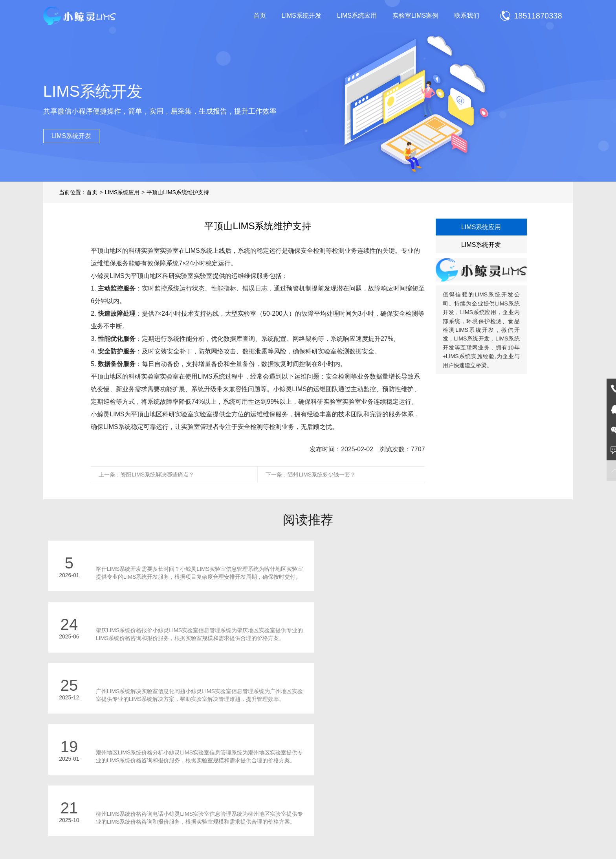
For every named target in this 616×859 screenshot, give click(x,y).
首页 (260, 16)
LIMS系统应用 (357, 16)
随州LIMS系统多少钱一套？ (322, 475)
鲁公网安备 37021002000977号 (392, 838)
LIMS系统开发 (302, 16)
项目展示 (233, 803)
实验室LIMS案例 (415, 16)
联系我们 (467, 16)
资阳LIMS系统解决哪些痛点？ (157, 475)
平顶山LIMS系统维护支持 (178, 192)
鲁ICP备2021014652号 (324, 838)
